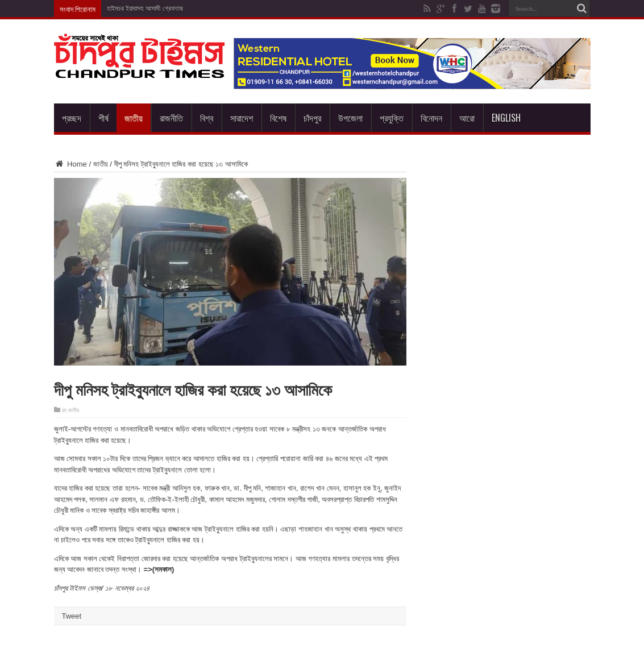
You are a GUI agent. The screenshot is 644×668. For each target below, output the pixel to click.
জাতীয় (134, 118)
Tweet (72, 616)
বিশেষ (278, 118)
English (506, 118)
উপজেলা (350, 118)
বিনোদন (431, 118)
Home (70, 164)
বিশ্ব (207, 118)
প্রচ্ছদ (72, 118)
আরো (467, 118)
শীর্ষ (103, 118)
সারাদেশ (242, 118)
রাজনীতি (171, 118)
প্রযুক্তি (392, 118)
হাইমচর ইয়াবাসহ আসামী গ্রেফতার (145, 9)
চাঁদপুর (312, 118)
